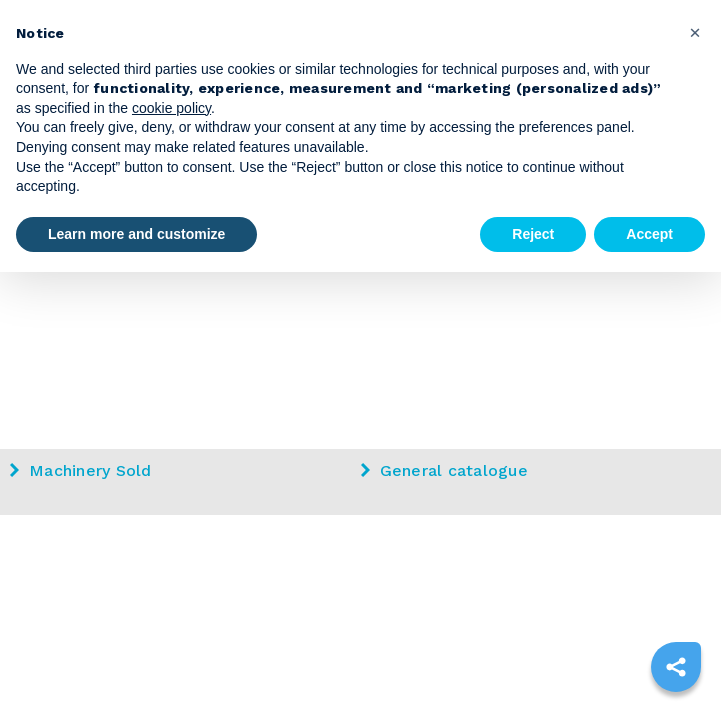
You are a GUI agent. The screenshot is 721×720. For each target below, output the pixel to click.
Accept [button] (649, 234)
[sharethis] (676, 667)
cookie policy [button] (171, 108)
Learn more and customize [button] (136, 234)
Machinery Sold (81, 470)
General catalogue (444, 470)
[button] (695, 32)
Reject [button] (533, 234)
